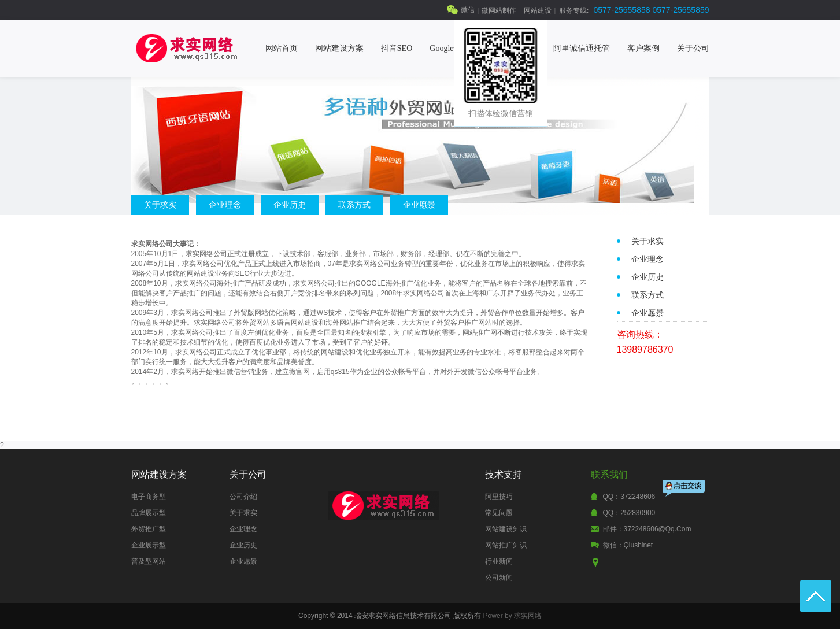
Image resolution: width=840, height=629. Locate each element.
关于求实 (160, 205)
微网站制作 (499, 10)
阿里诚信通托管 (582, 48)
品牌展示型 (149, 513)
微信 (468, 10)
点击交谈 (684, 489)
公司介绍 (243, 497)
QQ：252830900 (629, 513)
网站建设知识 (506, 529)
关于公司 (693, 48)
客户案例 (643, 48)
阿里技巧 (499, 497)
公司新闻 (499, 578)
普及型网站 (149, 561)
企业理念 (225, 205)
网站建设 (538, 10)
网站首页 (282, 48)
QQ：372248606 (629, 497)
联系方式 (354, 205)
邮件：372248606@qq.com (647, 529)
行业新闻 (499, 561)
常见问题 (499, 513)
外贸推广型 (149, 529)
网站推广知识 (506, 545)
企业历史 (290, 205)
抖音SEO (397, 48)
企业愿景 (419, 205)
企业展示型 (149, 545)
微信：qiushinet (628, 545)
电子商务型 (149, 497)
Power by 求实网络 (512, 616)
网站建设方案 (339, 48)
